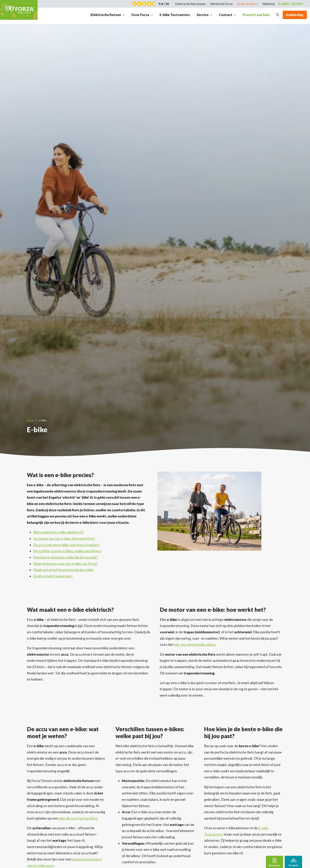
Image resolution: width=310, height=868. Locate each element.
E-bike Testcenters (175, 16)
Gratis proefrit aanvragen (53, 576)
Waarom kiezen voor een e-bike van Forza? (66, 564)
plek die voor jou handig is (78, 818)
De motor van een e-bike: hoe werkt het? (64, 538)
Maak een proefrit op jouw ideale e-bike (63, 570)
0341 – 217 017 (288, 4)
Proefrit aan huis (256, 16)
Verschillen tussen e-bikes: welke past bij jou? (67, 551)
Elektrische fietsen (106, 16)
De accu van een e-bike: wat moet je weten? (66, 545)
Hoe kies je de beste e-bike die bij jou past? (65, 557)
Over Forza (140, 16)
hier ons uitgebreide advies (195, 644)
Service (203, 16)
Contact (226, 16)
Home (30, 420)
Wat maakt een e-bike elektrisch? (59, 532)
